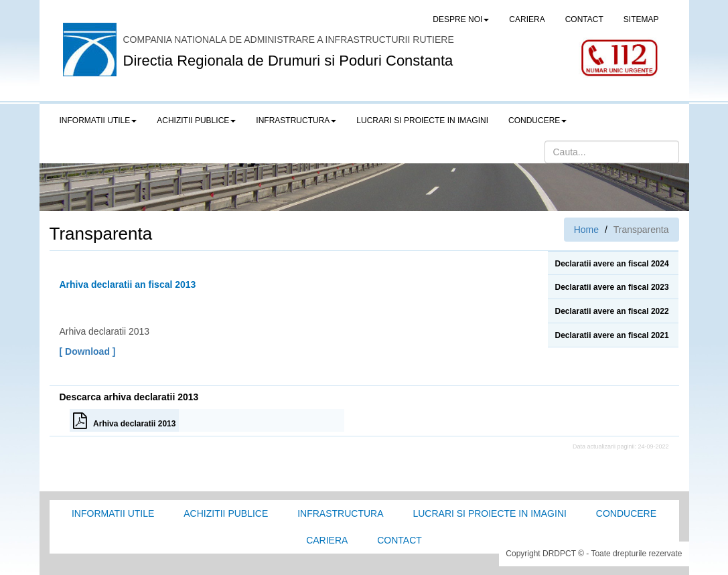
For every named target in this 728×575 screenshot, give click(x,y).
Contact (399, 540)
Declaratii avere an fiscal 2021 (611, 335)
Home (586, 230)
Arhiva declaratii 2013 (125, 420)
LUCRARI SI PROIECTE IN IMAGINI (422, 120)
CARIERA (527, 19)
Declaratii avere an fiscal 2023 (611, 287)
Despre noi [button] (461, 19)
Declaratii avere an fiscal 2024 (611, 264)
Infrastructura (340, 513)
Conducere (626, 513)
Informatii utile (113, 513)
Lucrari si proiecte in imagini (489, 513)
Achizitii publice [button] (196, 120)
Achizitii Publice (226, 513)
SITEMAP (641, 19)
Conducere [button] (537, 120)
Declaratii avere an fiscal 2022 (611, 311)
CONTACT (584, 19)
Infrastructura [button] (296, 120)
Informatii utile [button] (98, 120)
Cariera (327, 540)
